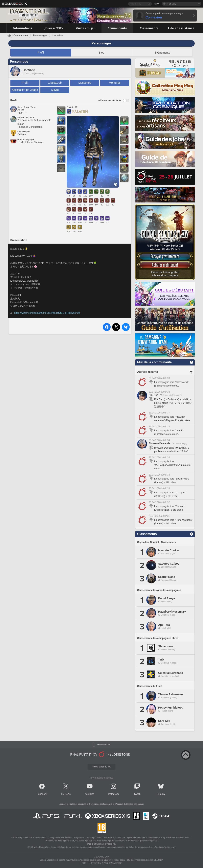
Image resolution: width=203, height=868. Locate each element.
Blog (101, 53)
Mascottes (85, 83)
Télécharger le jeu (101, 767)
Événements (162, 53)
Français (171, 4)
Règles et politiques (77, 804)
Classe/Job (55, 83)
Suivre (55, 90)
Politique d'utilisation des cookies (130, 804)
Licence (62, 804)
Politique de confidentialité (101, 804)
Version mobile (103, 745)
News (68, 794)
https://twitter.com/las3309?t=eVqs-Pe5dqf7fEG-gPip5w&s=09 (47, 313)
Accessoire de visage (25, 90)
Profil (41, 53)
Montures (115, 83)
